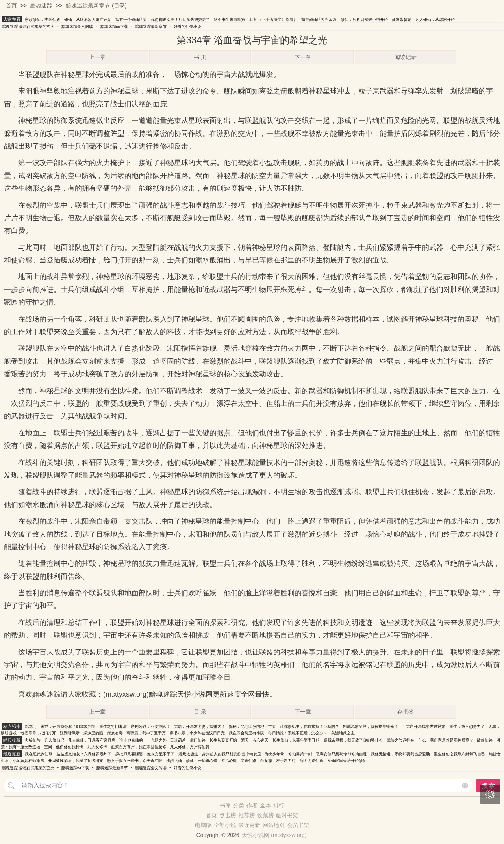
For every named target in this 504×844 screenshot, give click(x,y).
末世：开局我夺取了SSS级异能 (68, 726)
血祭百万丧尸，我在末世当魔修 (139, 747)
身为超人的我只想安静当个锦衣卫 (232, 754)
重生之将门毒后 (113, 726)
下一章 (303, 57)
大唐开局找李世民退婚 (426, 726)
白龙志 (266, 761)
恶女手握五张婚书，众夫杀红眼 (135, 761)
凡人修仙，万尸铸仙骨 (190, 747)
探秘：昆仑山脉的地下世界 (252, 726)
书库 (225, 805)
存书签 (406, 712)
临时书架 (287, 815)
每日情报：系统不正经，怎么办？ (298, 733)
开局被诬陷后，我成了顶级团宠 (76, 761)
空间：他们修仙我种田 (64, 747)
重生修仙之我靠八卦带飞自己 (460, 754)
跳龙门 (31, 726)
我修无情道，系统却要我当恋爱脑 (400, 754)
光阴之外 (159, 740)
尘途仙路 (248, 761)
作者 (252, 805)
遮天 (245, 740)
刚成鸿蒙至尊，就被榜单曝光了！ (372, 726)
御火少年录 (274, 754)
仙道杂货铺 (402, 20)
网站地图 (274, 825)
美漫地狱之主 (343, 733)
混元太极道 (188, 754)
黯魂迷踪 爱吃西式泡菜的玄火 (28, 27)
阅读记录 (406, 57)
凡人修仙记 (54, 740)
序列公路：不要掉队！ (150, 726)
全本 (265, 805)
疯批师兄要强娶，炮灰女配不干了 (145, 754)
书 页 (200, 57)
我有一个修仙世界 (131, 20)
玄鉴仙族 (33, 740)
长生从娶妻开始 (223, 740)
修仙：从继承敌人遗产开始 (88, 20)
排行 (279, 805)
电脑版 (203, 825)
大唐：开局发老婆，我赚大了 (200, 726)
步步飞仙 (174, 761)
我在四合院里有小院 (246, 733)
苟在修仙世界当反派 (319, 20)
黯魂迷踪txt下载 (114, 27)
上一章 (97, 57)
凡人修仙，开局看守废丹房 (92, 740)
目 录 (200, 712)
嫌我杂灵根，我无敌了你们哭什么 (353, 740)
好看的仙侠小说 (187, 27)
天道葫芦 (178, 740)
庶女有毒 (115, 733)
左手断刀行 (286, 761)
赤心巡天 (261, 740)
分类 (239, 805)
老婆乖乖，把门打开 (38, 733)
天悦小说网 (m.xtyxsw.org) (274, 835)
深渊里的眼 (93, 733)
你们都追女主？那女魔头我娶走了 (180, 20)
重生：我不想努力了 (467, 726)
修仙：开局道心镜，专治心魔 (211, 761)
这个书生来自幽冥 (230, 20)
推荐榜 (246, 815)
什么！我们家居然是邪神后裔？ (446, 740)
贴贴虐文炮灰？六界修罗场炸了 (84, 754)
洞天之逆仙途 (311, 761)
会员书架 (298, 825)
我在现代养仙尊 (39, 754)
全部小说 (225, 825)
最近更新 (249, 825)
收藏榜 (265, 815)
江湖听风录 (70, 733)
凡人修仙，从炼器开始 (435, 20)
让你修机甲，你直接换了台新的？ (309, 726)
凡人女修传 (97, 747)
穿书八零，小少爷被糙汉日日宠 (197, 733)
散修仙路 (485, 740)
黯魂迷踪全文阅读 (77, 27)
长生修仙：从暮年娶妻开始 (296, 740)
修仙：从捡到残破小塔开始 (364, 20)
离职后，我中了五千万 (146, 733)
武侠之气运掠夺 (400, 740)
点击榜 (228, 815)
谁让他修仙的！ (133, 740)
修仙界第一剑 (300, 754)
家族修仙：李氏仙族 (43, 20)
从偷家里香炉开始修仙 (347, 761)
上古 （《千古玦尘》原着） (273, 20)
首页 (11, 6)
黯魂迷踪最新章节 (88, 6)
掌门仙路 (198, 740)
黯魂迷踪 (41, 6)
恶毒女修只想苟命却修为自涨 (341, 754)
